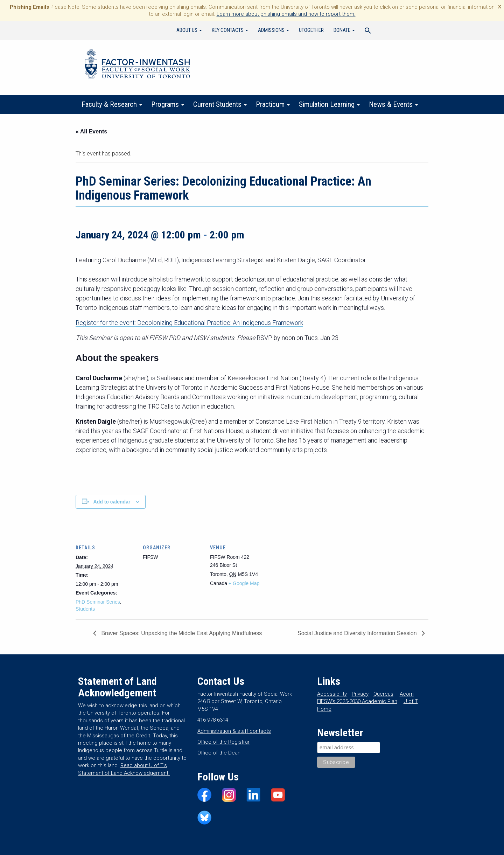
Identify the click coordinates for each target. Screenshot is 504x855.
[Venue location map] (314, 568)
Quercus (383, 694)
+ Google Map (244, 583)
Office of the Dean (219, 753)
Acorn (407, 694)
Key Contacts (230, 30)
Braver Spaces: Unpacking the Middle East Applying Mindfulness (181, 633)
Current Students (220, 104)
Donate (344, 30)
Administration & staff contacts (234, 731)
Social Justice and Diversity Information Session (358, 633)
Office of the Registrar (223, 742)
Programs (168, 104)
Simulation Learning (329, 104)
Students (85, 609)
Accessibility (332, 694)
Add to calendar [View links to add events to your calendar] (112, 502)
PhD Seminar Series (98, 602)
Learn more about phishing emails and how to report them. (286, 14)
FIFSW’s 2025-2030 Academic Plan (357, 701)
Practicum (273, 104)
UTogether (311, 30)
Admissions (274, 30)
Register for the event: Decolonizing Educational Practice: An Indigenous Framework (189, 323)
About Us (189, 30)
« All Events (91, 131)
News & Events (393, 104)
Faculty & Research (112, 104)
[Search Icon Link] (368, 32)
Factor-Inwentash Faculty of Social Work (138, 65)
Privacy (360, 694)
